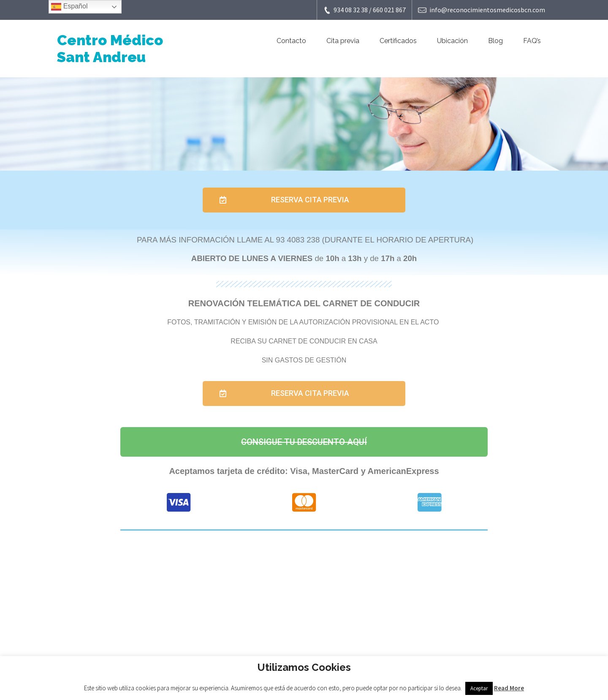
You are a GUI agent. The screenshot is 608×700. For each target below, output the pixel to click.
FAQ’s (532, 41)
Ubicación (452, 41)
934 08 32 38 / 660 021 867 (364, 10)
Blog (495, 41)
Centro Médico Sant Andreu (110, 49)
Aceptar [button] (479, 688)
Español (69, 7)
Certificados (398, 41)
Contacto (291, 41)
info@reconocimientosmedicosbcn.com (482, 10)
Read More (509, 688)
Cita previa (343, 41)
